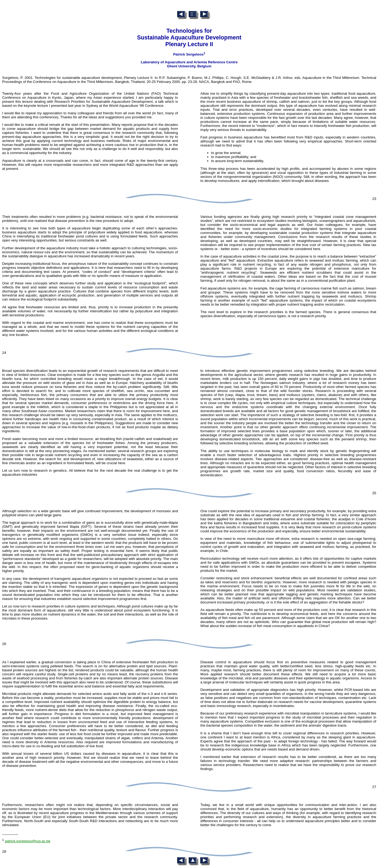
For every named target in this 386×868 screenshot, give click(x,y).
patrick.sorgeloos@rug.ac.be (28, 841)
